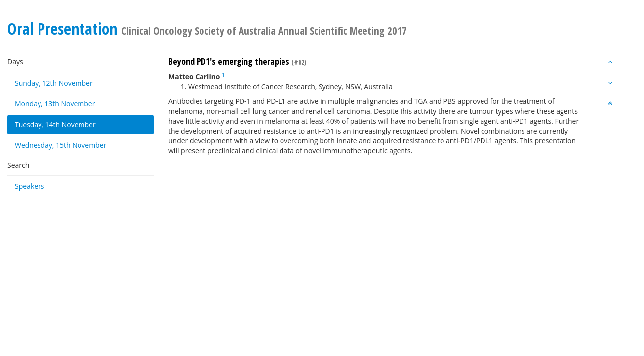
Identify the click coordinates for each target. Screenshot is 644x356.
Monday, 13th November (55, 104)
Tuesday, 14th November (55, 124)
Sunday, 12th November (54, 83)
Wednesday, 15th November (60, 145)
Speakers (30, 186)
